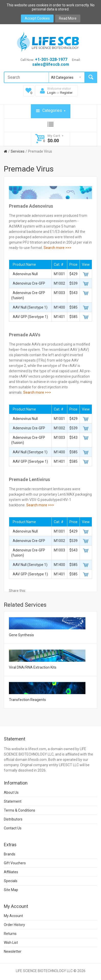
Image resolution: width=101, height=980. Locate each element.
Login (51, 93)
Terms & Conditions (20, 810)
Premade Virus (40, 151)
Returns (10, 934)
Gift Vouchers (15, 863)
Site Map (11, 890)
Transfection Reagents (27, 700)
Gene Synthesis (21, 635)
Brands (10, 854)
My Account (13, 916)
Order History (14, 925)
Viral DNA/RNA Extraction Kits (33, 667)
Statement (13, 801)
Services (18, 151)
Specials (11, 881)
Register (66, 93)
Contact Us (13, 828)
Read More (68, 18)
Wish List (11, 943)
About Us (11, 792)
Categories (51, 111)
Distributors (13, 819)
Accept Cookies (37, 18)
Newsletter (13, 951)
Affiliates (11, 872)
